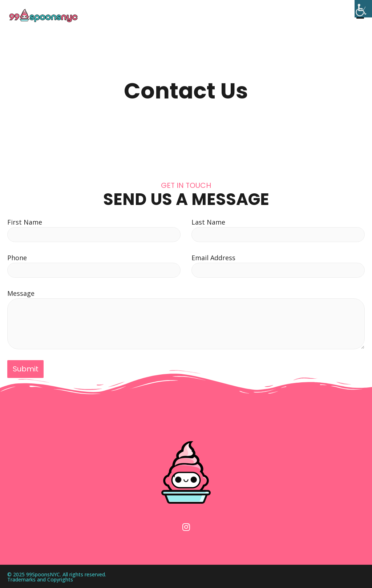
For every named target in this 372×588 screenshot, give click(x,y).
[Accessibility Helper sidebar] (363, 9)
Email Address (213, 258)
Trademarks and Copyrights (40, 578)
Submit (26, 369)
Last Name (208, 222)
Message (21, 293)
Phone (17, 258)
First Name (25, 222)
